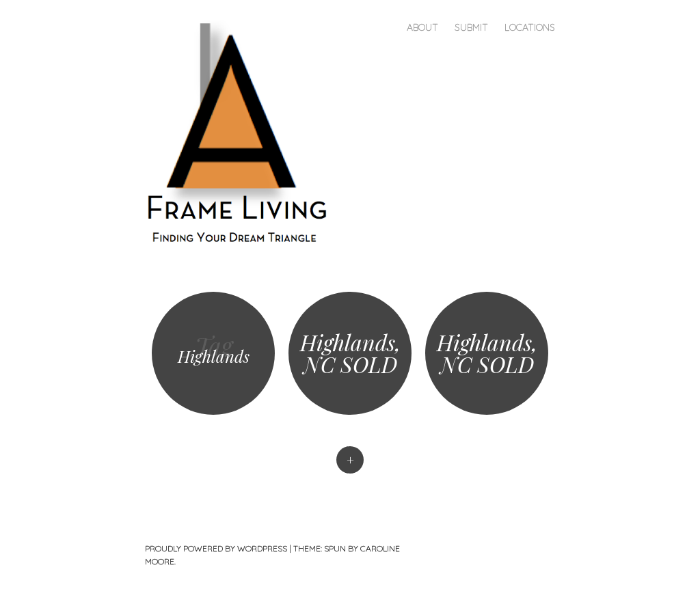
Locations (530, 27)
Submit (471, 27)
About (422, 27)
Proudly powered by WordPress (216, 548)
